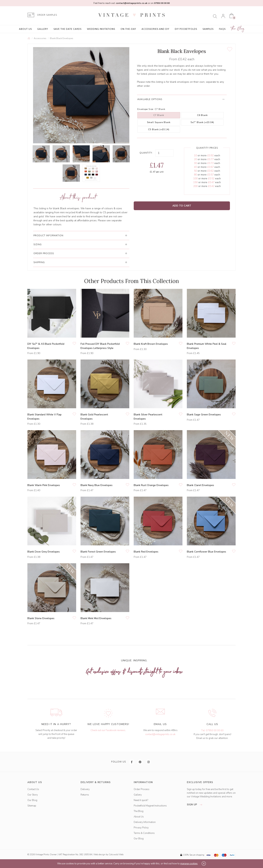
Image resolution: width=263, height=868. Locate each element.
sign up (196, 805)
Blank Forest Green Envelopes (98, 552)
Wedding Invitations (101, 29)
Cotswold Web (116, 854)
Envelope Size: (146, 109)
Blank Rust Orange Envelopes (151, 485)
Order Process (142, 789)
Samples (208, 29)
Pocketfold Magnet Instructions (150, 806)
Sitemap (32, 806)
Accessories (40, 38)
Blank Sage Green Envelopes (204, 415)
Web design (99, 854)
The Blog (238, 29)
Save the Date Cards (67, 29)
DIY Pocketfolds (186, 29)
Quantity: (146, 153)
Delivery (85, 789)
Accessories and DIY (155, 29)
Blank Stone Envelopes (41, 618)
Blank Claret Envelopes (200, 485)
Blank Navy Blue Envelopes (97, 485)
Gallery (43, 29)
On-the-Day (128, 29)
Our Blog (32, 800)
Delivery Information (145, 822)
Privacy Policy (141, 828)
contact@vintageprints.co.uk (160, 734)
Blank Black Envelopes (62, 38)
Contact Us (33, 789)
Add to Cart (182, 206)
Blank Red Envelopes (146, 552)
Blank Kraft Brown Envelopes (151, 344)
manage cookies (189, 864)
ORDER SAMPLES (47, 15)
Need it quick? (141, 800)
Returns (85, 795)
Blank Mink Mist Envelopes (96, 618)
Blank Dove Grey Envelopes (44, 552)
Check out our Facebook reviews (108, 730)
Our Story (33, 795)
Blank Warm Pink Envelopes (44, 485)
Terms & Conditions (144, 833)
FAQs (222, 29)
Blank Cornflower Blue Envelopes (206, 552)
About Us (25, 29)
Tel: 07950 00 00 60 (212, 731)
